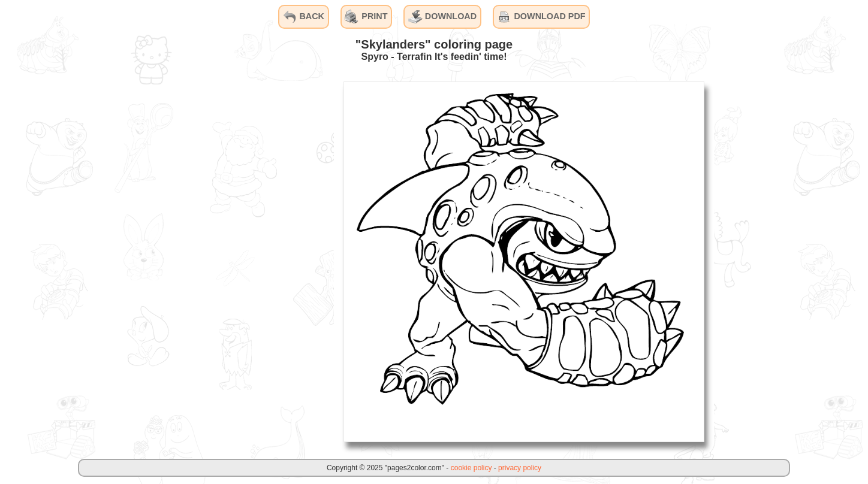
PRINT (366, 17)
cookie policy (471, 468)
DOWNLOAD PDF (541, 17)
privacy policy (520, 468)
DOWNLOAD (442, 17)
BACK (303, 17)
